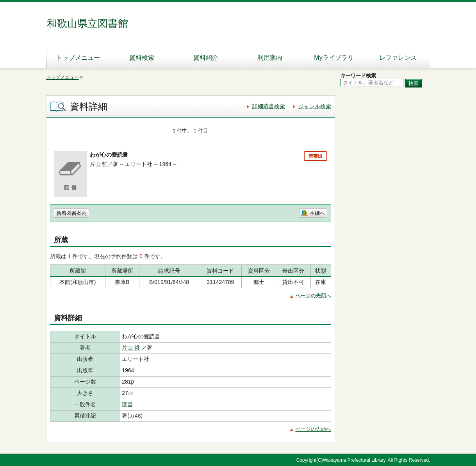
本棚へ (317, 213)
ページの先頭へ (313, 295)
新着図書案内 (71, 213)
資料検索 (142, 58)
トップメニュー (78, 58)
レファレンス (398, 58)
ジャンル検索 (315, 106)
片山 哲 (131, 348)
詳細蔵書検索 (269, 106)
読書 (127, 404)
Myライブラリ (334, 58)
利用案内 (270, 58)
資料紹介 (206, 58)
